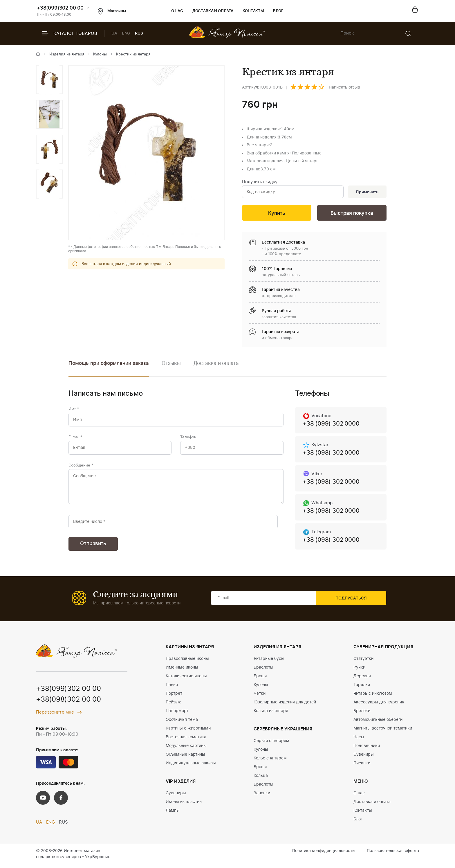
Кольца (261, 779)
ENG (126, 33)
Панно (172, 688)
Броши (260, 680)
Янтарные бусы (269, 662)
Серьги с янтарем (271, 744)
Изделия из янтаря (67, 54)
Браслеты (263, 671)
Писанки (362, 767)
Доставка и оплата (213, 11)
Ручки (359, 671)
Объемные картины (185, 758)
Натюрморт (177, 714)
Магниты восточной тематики (383, 732)
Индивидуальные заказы (191, 767)
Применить (366, 192)
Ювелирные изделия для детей (285, 706)
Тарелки (362, 688)
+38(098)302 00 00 (68, 704)
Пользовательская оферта (393, 854)
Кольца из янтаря (271, 714)
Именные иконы (182, 671)
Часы (359, 741)
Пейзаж (173, 706)
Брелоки (362, 714)
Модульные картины (186, 749)
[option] (49, 80)
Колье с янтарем (270, 762)
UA (114, 33)
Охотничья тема (182, 723)
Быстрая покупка (352, 214)
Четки (260, 697)
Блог (278, 11)
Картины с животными (188, 732)
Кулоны (100, 54)
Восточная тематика (186, 741)
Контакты (253, 11)
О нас (177, 11)
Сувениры (176, 797)
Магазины (112, 11)
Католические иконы (186, 680)
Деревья (362, 680)
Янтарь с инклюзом (373, 697)
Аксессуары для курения (379, 706)
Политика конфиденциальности (323, 854)
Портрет (174, 697)
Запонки (262, 797)
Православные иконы (187, 662)
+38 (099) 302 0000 (331, 425)
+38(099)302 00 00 (60, 8)
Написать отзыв (344, 87)
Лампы (173, 814)
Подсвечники (367, 749)
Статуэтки (363, 662)
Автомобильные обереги (378, 723)
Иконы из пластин (184, 805)
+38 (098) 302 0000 (331, 454)
